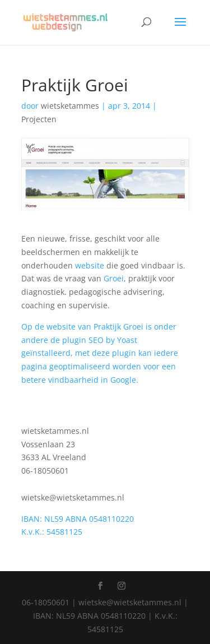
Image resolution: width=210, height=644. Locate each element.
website (90, 265)
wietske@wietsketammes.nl (73, 497)
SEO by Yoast (113, 340)
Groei (114, 278)
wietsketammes (70, 106)
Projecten (39, 119)
